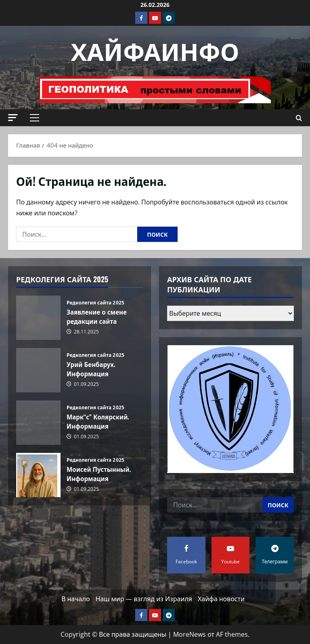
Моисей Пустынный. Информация (38, 475)
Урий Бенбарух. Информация (38, 370)
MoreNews (190, 634)
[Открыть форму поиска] (299, 118)
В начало (75, 599)
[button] (13, 118)
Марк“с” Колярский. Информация (38, 423)
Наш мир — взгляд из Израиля (144, 599)
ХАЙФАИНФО (155, 50)
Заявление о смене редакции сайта (38, 318)
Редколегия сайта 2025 (95, 303)
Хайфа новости (221, 599)
